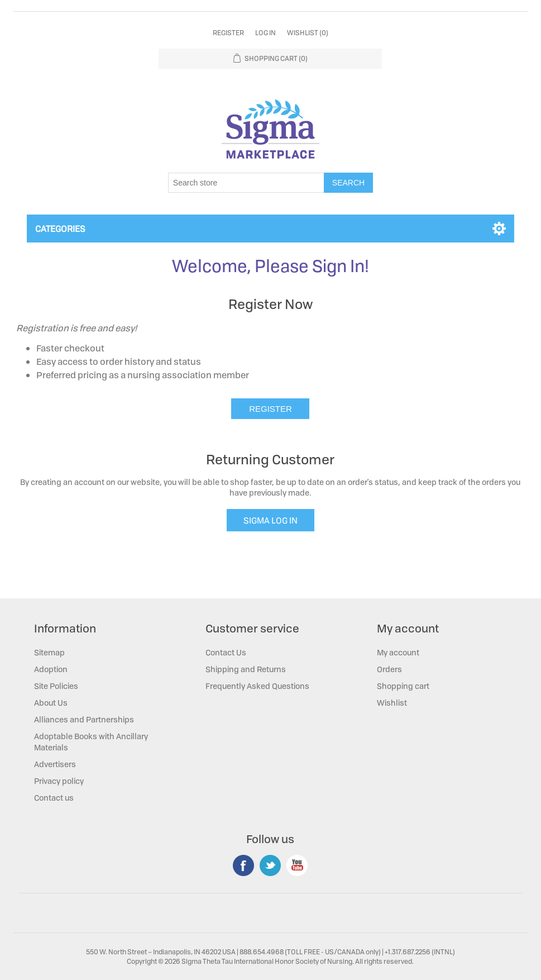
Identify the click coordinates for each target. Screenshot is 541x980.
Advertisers (55, 764)
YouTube (297, 865)
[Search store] (246, 183)
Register (228, 33)
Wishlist (392, 703)
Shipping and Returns (246, 669)
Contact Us (226, 652)
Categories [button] (60, 229)
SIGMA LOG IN (270, 520)
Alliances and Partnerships (84, 719)
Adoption (51, 669)
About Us (51, 703)
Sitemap (49, 652)
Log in (265, 33)
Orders (389, 669)
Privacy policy (59, 781)
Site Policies (56, 686)
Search (348, 183)
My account (398, 652)
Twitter (270, 865)
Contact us (54, 798)
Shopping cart (403, 686)
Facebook (243, 865)
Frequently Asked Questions (257, 686)
